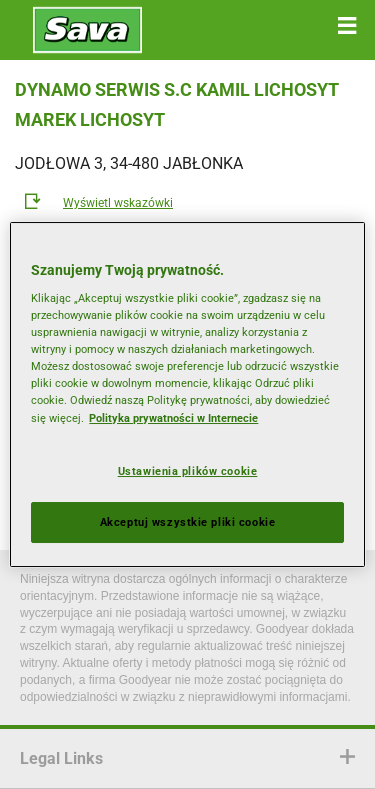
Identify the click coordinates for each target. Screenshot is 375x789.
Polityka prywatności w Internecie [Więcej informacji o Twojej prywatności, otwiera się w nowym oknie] (173, 418)
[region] (187, 395)
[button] (347, 26)
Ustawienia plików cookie (188, 471)
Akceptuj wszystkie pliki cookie (188, 522)
